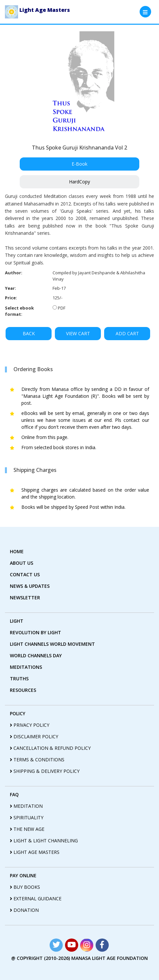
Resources (23, 690)
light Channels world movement (52, 644)
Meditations (26, 667)
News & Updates (30, 586)
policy (18, 713)
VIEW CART (78, 333)
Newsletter (25, 598)
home (17, 551)
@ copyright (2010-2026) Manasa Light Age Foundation (79, 958)
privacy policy (30, 725)
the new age (27, 829)
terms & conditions (37, 760)
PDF (62, 308)
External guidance (36, 898)
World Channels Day (36, 655)
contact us (25, 574)
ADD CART (127, 333)
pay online (23, 875)
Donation (24, 910)
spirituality (27, 817)
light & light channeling (44, 841)
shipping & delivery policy (45, 771)
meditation (26, 806)
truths (19, 679)
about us (22, 563)
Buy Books (25, 887)
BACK (29, 333)
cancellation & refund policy (50, 748)
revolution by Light (35, 632)
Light (17, 621)
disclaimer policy (34, 736)
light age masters (35, 852)
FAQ (14, 794)
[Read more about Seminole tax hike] (56, 945)
